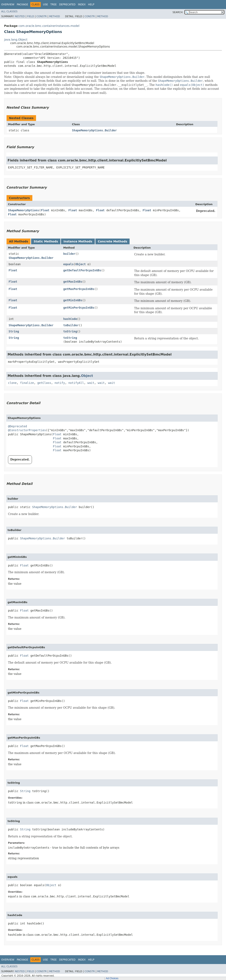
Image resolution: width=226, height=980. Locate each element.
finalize (27, 383)
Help (91, 5)
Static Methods (46, 241)
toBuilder (71, 325)
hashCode (70, 319)
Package (22, 5)
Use (45, 5)
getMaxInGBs (73, 282)
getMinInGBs (73, 300)
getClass (44, 383)
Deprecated (67, 5)
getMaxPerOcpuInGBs (79, 289)
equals (68, 264)
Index (82, 5)
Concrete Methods (113, 241)
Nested (20, 16)
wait (91, 383)
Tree (54, 5)
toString (70, 331)
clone (12, 383)
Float (45, 210)
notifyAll (76, 383)
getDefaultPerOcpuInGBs (82, 270)
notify (60, 383)
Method (55, 16)
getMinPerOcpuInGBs (79, 308)
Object (81, 264)
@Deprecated (18, 426)
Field (31, 16)
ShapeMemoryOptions (24, 210)
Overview (8, 5)
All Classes (9, 11)
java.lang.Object (16, 40)
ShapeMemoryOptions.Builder (94, 130)
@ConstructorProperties (27, 430)
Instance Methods (78, 241)
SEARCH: (178, 12)
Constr (42, 16)
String (14, 331)
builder (69, 254)
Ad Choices (112, 978)
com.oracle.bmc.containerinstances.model (49, 26)
